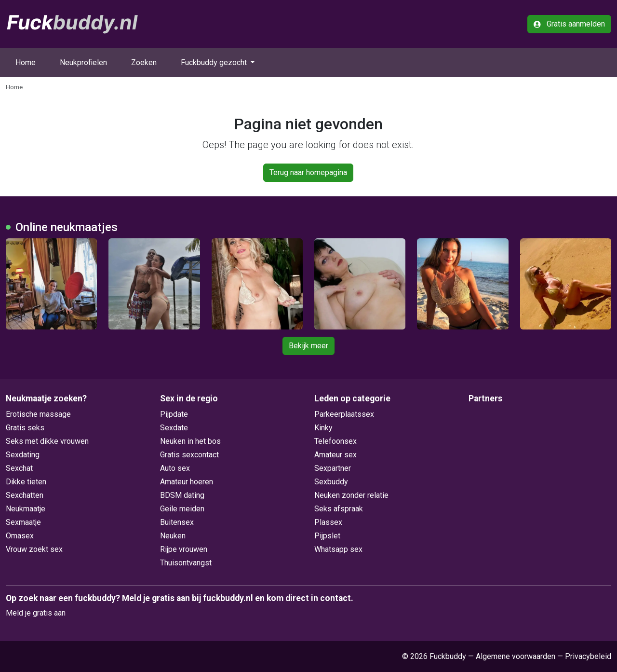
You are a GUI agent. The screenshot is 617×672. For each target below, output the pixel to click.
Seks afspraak (339, 509)
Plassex (328, 522)
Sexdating (23, 455)
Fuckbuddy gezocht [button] (215, 62)
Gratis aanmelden (569, 24)
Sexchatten (25, 495)
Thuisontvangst (186, 563)
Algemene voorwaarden (516, 656)
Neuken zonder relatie (351, 495)
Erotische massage (38, 414)
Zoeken (144, 62)
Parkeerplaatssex (344, 414)
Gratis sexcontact (189, 455)
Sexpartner (333, 468)
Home (26, 62)
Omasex (20, 536)
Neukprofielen (83, 62)
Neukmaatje (26, 509)
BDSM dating (182, 495)
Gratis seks (25, 428)
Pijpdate (174, 414)
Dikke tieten (26, 482)
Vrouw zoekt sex (34, 549)
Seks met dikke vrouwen (47, 441)
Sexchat (19, 468)
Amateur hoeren (187, 482)
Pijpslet (327, 536)
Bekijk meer (308, 346)
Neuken (173, 536)
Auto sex (175, 468)
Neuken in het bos (190, 441)
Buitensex (177, 522)
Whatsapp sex (338, 549)
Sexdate (174, 428)
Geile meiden (182, 509)
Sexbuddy (331, 482)
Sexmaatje (23, 522)
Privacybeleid (588, 656)
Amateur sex (335, 455)
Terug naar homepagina (308, 172)
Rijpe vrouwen (184, 549)
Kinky (323, 428)
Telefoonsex (335, 441)
